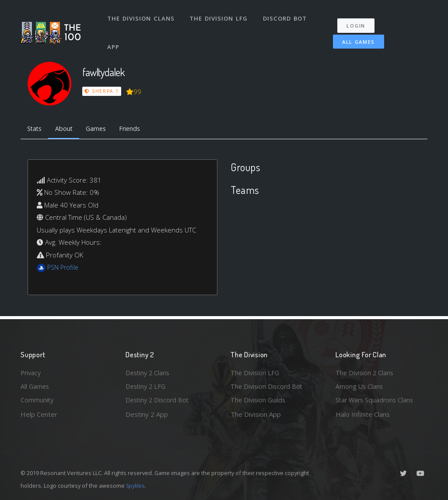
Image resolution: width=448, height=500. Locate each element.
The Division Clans (142, 17)
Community (37, 400)
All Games (355, 38)
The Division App (256, 414)
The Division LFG (220, 17)
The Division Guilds (259, 400)
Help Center (39, 414)
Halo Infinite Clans (363, 414)
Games (100, 129)
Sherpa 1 (102, 91)
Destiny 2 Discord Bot (159, 400)
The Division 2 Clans (366, 371)
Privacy (31, 371)
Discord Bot (286, 17)
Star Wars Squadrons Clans (376, 400)
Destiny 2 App (147, 414)
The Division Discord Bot (268, 386)
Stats (35, 129)
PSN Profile (64, 268)
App (114, 41)
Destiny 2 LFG (147, 386)
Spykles (136, 486)
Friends (136, 129)
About (66, 129)
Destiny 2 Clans (149, 371)
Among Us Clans (360, 386)
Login (359, 22)
